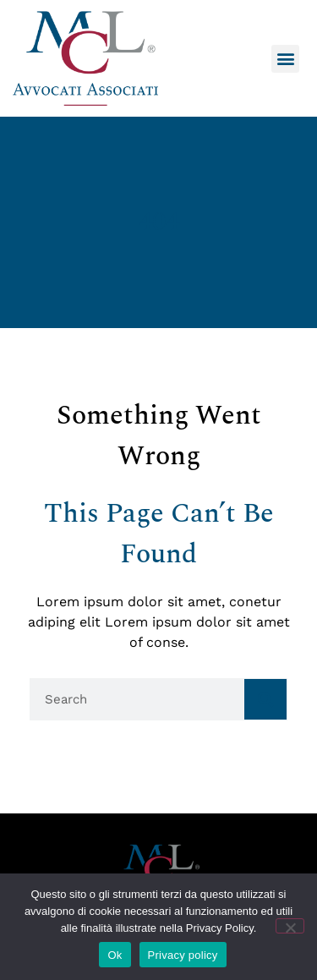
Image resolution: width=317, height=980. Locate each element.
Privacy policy (183, 955)
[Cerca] (265, 699)
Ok (115, 955)
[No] (290, 926)
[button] (285, 59)
